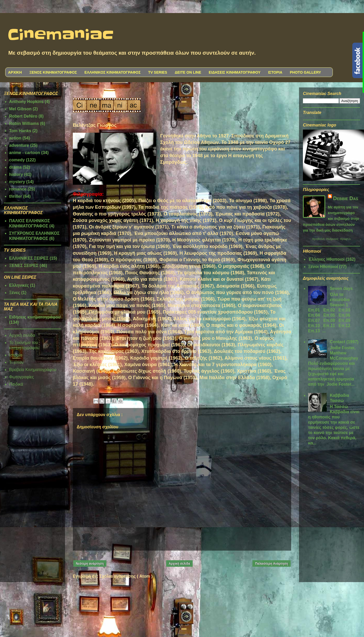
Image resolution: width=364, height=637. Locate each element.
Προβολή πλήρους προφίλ (331, 240)
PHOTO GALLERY (305, 72)
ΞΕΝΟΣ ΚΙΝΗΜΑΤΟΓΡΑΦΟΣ (53, 72)
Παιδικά (16, 384)
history (16, 174)
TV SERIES (158, 72)
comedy (17, 160)
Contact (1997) (344, 343)
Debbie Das (346, 198)
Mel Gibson (20, 109)
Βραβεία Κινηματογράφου (33, 370)
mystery (17, 182)
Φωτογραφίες (21, 377)
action (15, 138)
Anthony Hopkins (26, 102)
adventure (19, 145)
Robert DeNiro (23, 116)
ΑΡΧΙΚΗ (15, 72)
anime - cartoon (25, 153)
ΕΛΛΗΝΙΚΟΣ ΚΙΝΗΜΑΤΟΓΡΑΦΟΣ (113, 72)
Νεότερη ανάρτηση (90, 564)
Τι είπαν (16, 362)
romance (18, 189)
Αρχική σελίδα (179, 564)
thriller (16, 196)
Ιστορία (16, 355)
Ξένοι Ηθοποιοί (323, 267)
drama (15, 167)
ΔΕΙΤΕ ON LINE (188, 72)
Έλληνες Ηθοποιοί (326, 260)
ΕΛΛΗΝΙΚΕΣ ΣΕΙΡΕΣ (29, 258)
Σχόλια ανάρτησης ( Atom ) (126, 576)
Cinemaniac (61, 35)
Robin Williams (24, 123)
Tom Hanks (20, 131)
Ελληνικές (19, 285)
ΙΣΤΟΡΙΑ (275, 72)
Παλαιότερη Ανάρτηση (272, 564)
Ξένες (15, 293)
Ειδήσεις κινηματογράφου (35, 317)
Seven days (341, 289)
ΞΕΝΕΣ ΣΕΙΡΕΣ (24, 266)
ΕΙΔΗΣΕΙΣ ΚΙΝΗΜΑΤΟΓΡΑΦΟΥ (235, 72)
